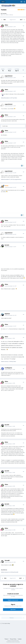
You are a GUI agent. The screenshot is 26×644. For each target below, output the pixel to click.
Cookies (20, 639)
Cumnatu (4, 13)
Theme (7, 639)
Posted (10, 27)
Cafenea (11, 15)
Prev (5, 20)
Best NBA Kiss (4, 570)
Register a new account (13, 600)
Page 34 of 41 (13, 20)
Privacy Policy (13, 639)
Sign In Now (13, 609)
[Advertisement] (6, 631)
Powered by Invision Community (13, 642)
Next (21, 20)
